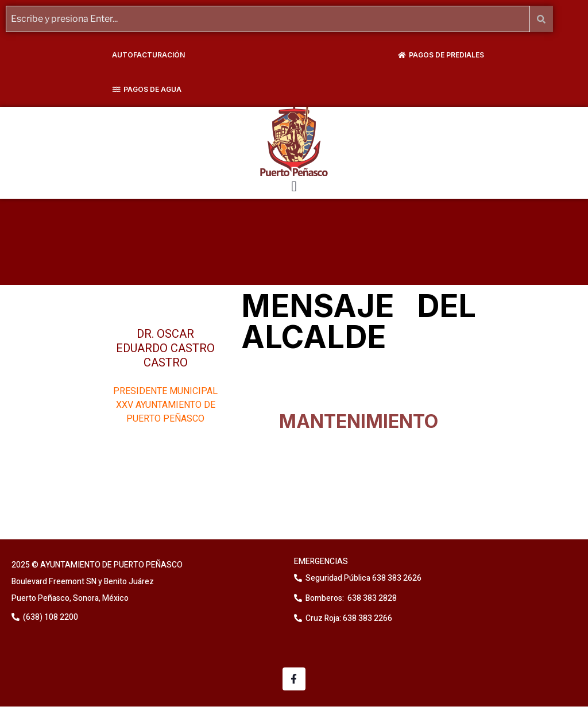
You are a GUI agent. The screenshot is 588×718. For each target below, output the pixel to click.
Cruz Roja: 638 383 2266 (349, 618)
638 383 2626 (396, 578)
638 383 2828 (371, 598)
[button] (294, 187)
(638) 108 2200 (50, 617)
